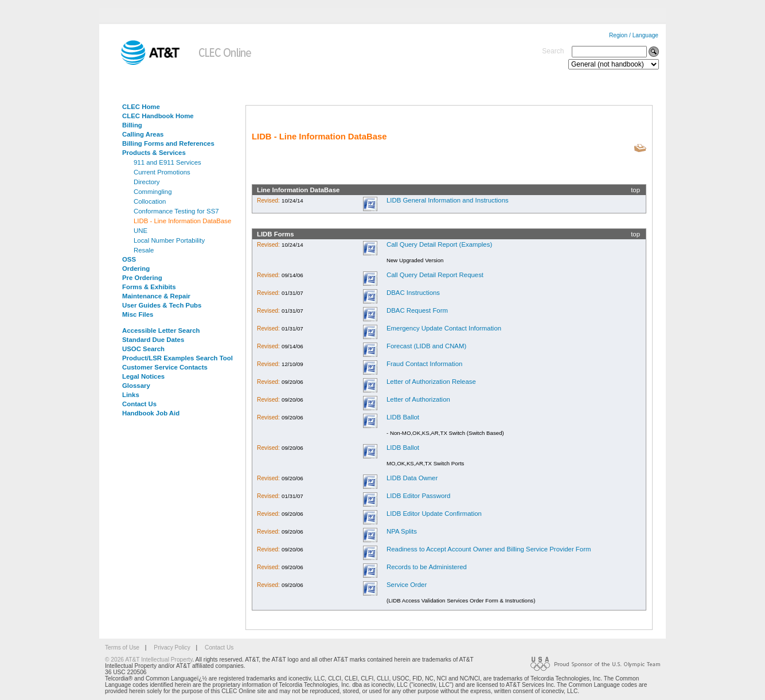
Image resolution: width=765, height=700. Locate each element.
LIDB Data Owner (412, 478)
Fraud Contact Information (424, 364)
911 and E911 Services (167, 162)
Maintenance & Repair (156, 296)
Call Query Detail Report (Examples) (439, 244)
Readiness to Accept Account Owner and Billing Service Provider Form (489, 549)
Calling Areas (143, 134)
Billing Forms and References (168, 143)
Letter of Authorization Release (431, 382)
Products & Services (154, 153)
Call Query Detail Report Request (435, 275)
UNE (140, 231)
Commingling (153, 192)
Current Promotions (162, 172)
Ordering (136, 269)
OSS (129, 259)
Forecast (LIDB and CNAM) (426, 346)
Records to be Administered (427, 567)
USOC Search (143, 349)
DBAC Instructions (413, 293)
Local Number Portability (169, 240)
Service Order (407, 585)
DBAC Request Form (417, 310)
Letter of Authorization (418, 399)
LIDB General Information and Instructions (448, 200)
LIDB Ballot (403, 417)
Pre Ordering (142, 278)
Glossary (136, 386)
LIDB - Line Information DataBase (182, 221)
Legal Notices (143, 376)
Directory (147, 182)
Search (553, 51)
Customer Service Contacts (165, 367)
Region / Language (634, 35)
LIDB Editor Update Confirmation (434, 514)
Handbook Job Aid (151, 413)
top (635, 190)
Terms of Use (122, 647)
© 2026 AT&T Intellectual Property (149, 660)
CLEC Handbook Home (158, 116)
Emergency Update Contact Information (444, 328)
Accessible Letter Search (161, 330)
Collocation (150, 201)
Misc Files (138, 314)
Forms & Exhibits (149, 287)
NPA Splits (402, 531)
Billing (132, 125)
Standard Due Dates (153, 340)
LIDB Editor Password (418, 496)
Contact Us (139, 404)
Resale (144, 250)
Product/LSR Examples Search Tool (177, 358)
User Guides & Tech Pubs (162, 305)
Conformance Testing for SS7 (176, 211)
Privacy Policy (172, 647)
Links (131, 395)
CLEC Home (141, 107)
